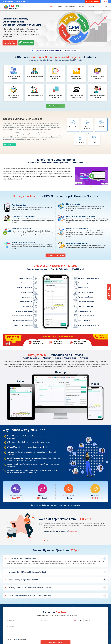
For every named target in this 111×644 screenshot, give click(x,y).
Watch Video (26, 43)
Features (82, 7)
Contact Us (91, 7)
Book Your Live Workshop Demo (10, 43)
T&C (16, 639)
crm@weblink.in (8, 1)
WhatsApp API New (70, 7)
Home (52, 7)
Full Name (12, 620)
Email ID (45, 620)
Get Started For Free (92, 1)
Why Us (99, 7)
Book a (55, 106)
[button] (91, 186)
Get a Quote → (9, 145)
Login (105, 1)
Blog (106, 7)
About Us (59, 7)
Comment (12, 626)
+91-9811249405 (20, 1)
